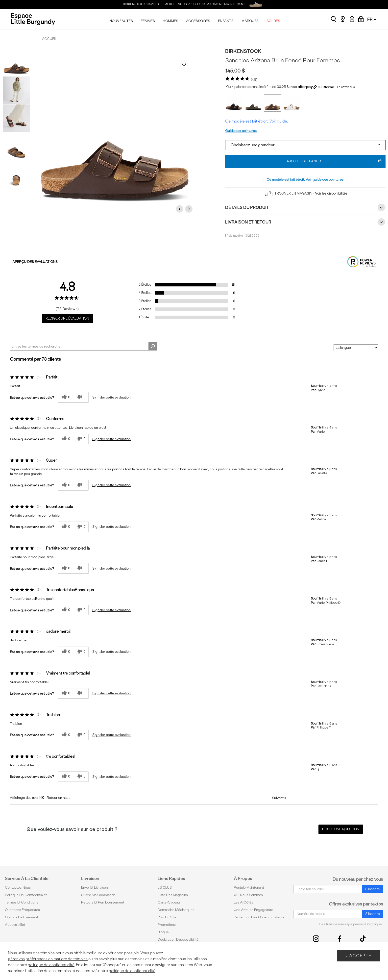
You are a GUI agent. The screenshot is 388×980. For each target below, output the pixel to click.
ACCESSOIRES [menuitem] (198, 21)
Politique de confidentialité (26, 895)
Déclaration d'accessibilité (178, 940)
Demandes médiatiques (176, 910)
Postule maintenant (249, 888)
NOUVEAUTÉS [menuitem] (121, 21)
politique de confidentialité (51, 965)
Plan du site (167, 917)
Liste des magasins (173, 895)
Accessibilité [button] (15, 925)
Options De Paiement (22, 917)
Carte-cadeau (169, 902)
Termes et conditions (22, 902)
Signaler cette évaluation (111, 397)
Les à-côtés (243, 902)
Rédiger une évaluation (67, 318)
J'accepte (359, 956)
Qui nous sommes (248, 895)
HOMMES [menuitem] (170, 21)
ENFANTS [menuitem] (226, 21)
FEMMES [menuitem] (148, 21)
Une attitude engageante (254, 910)
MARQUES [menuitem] (250, 21)
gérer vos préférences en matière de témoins (48, 959)
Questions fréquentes (22, 910)
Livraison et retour (305, 222)
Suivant (279, 798)
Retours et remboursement (103, 902)
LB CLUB (165, 888)
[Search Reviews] (84, 346)
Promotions (167, 925)
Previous (180, 209)
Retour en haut (58, 798)
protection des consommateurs (259, 917)
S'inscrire (373, 889)
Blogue (163, 932)
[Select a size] (305, 145)
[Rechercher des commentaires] (153, 346)
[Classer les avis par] (356, 348)
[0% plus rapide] (81, 397)
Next (190, 209)
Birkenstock (243, 51)
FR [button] (372, 19)
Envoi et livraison (95, 888)
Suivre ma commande (98, 895)
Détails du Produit (305, 207)
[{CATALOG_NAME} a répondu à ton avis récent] (65, 397)
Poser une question (341, 829)
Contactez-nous (18, 888)
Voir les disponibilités (331, 193)
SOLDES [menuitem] (273, 21)
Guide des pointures (241, 131)
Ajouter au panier (334, 161)
